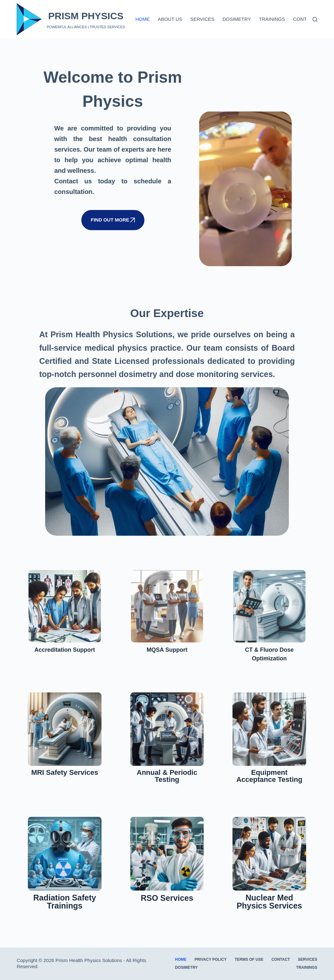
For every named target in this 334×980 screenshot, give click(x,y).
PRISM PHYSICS (86, 16)
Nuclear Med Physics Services (269, 909)
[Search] (315, 19)
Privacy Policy (210, 959)
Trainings (272, 19)
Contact (304, 19)
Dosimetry (237, 19)
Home (143, 19)
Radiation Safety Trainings (65, 909)
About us (170, 19)
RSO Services (167, 906)
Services (202, 19)
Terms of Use (249, 959)
